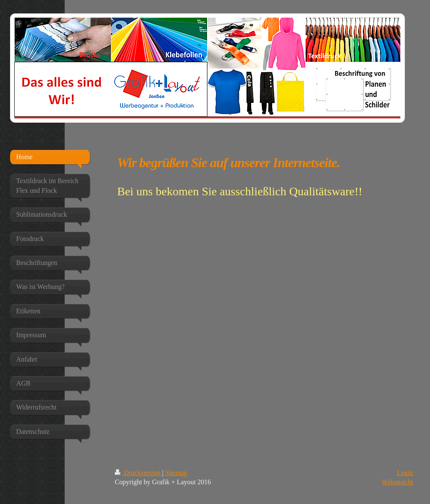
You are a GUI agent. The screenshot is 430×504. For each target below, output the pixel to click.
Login (405, 473)
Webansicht (397, 482)
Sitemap (176, 473)
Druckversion (138, 473)
